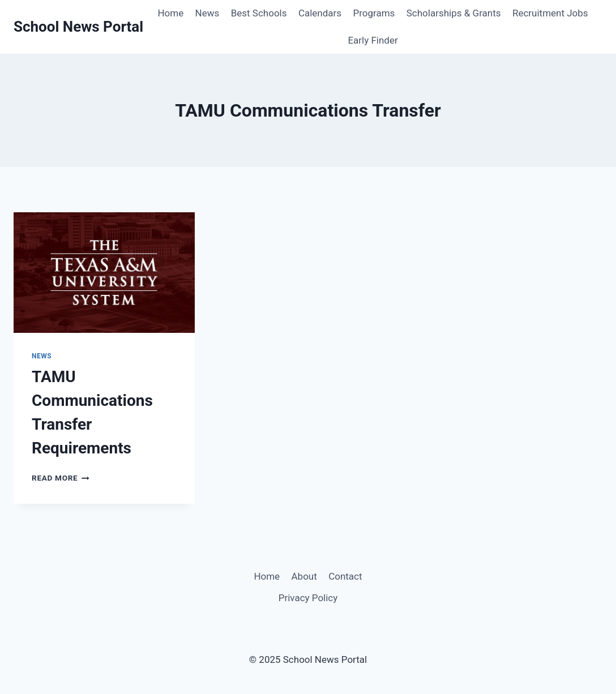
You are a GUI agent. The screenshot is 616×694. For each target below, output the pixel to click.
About (304, 576)
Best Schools (259, 13)
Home (170, 13)
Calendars (320, 13)
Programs (374, 13)
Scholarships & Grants (454, 13)
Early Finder (373, 40)
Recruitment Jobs (550, 13)
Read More (61, 478)
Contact (345, 576)
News (208, 13)
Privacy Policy (308, 598)
